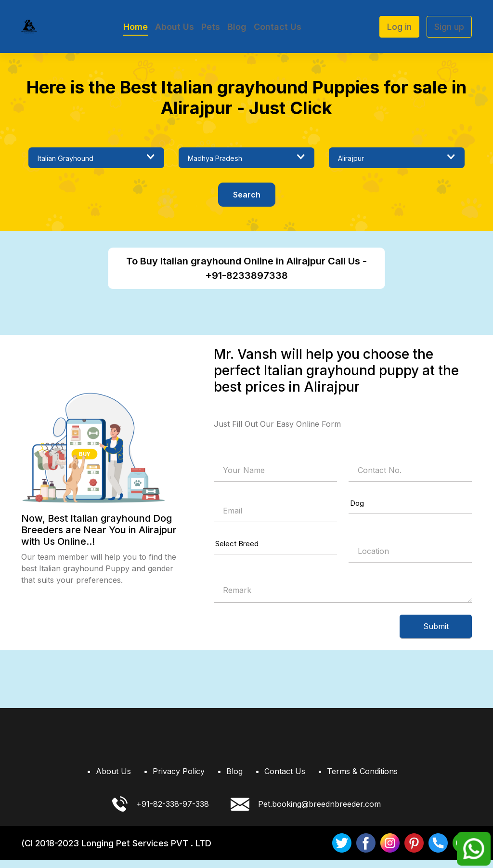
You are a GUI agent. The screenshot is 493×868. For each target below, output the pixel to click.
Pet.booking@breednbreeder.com (306, 812)
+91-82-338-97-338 (161, 812)
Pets (211, 27)
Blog (237, 27)
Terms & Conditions (362, 779)
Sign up (449, 27)
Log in (399, 27)
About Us (175, 27)
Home (136, 27)
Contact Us (278, 27)
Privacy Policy (179, 779)
